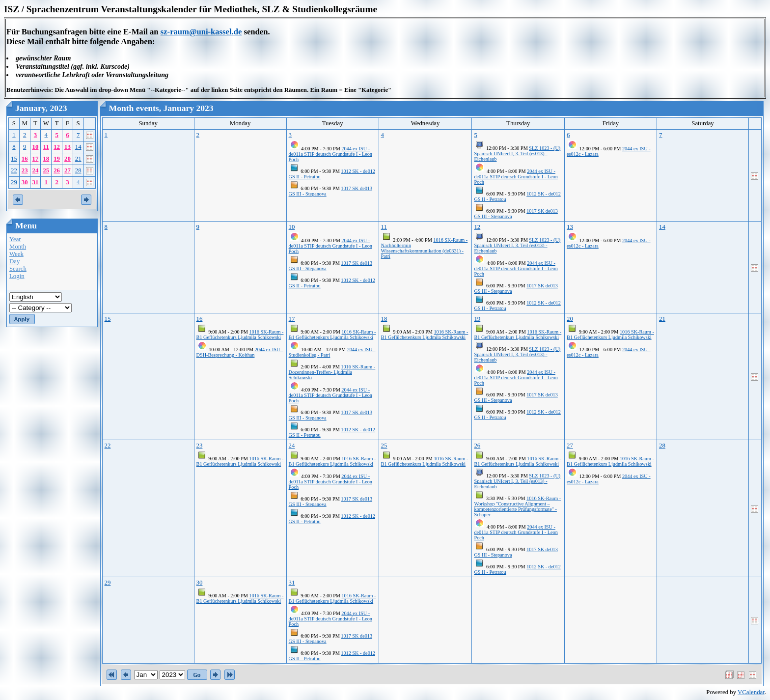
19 (57, 159)
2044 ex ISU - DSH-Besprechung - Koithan (240, 352)
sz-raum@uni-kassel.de (201, 32)
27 (68, 170)
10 (36, 147)
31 (36, 182)
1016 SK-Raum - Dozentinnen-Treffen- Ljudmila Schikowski (332, 372)
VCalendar (751, 692)
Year (15, 239)
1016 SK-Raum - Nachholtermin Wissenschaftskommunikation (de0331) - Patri (425, 248)
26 (57, 170)
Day (14, 261)
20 (68, 159)
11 (46, 147)
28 (78, 170)
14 (78, 147)
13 (68, 147)
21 (78, 159)
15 (14, 159)
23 (25, 170)
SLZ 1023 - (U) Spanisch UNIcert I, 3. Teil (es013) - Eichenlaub (517, 154)
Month (18, 247)
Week (16, 254)
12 (57, 147)
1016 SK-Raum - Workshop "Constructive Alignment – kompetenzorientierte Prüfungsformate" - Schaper (517, 506)
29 (14, 182)
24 (36, 170)
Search (18, 269)
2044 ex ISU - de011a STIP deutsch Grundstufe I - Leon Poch (330, 154)
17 (36, 159)
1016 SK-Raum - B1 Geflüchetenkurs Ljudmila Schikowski (240, 335)
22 (14, 170)
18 (46, 159)
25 (46, 170)
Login (17, 276)
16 (25, 159)
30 (25, 182)
